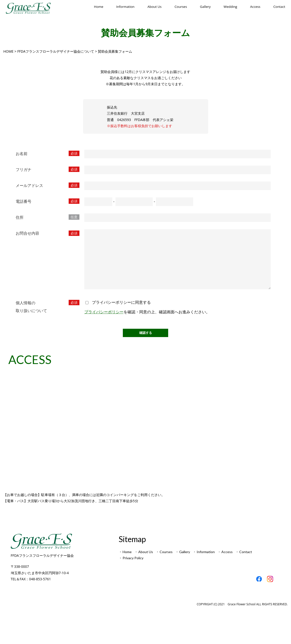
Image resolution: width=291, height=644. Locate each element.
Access (255, 7)
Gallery (205, 7)
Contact (279, 7)
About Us (155, 7)
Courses (181, 7)
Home (99, 7)
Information (126, 7)
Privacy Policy (133, 569)
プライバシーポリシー (104, 323)
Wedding (230, 7)
